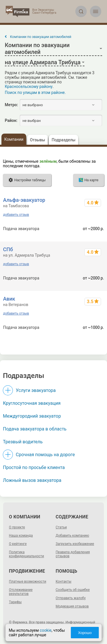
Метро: (11, 105)
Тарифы (15, 602)
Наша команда (21, 536)
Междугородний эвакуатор (32, 416)
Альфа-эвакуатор (24, 200)
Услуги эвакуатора (36, 390)
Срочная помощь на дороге (45, 455)
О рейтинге (18, 544)
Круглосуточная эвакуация (32, 403)
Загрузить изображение (75, 544)
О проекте (17, 527)
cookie (46, 630)
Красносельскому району (29, 86)
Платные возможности (28, 581)
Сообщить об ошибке (73, 590)
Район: (11, 120)
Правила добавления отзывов (73, 554)
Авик (9, 299)
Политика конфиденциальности (26, 554)
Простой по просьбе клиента (34, 467)
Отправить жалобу (71, 598)
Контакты (63, 581)
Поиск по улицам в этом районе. (35, 92)
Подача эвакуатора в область (35, 429)
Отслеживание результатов (21, 592)
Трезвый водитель (23, 442)
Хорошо (85, 633)
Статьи (61, 527)
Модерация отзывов (72, 606)
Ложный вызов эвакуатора (32, 480)
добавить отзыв (16, 215)
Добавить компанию (72, 536)
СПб (8, 249)
